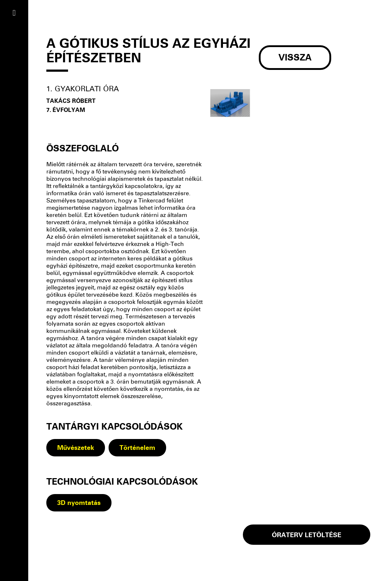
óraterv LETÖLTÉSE (307, 535)
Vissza (295, 58)
